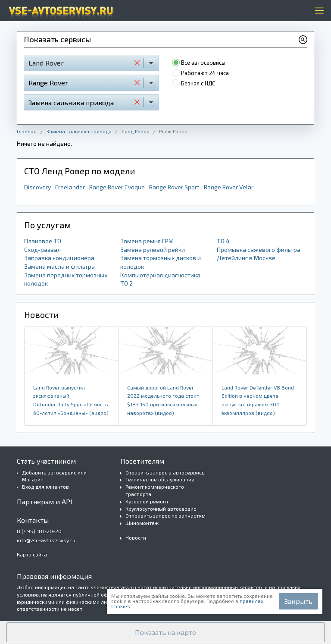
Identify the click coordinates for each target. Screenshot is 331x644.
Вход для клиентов (45, 487)
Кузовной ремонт (147, 501)
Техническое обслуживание (160, 479)
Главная (27, 131)
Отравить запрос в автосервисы (165, 472)
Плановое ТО (43, 241)
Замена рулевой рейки (153, 250)
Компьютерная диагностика (160, 275)
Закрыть (298, 601)
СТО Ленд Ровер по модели (80, 171)
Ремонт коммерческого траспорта (155, 490)
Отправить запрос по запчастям (165, 515)
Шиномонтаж (142, 523)
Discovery (37, 187)
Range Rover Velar (229, 187)
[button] (165, 632)
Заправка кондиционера (59, 258)
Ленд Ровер (135, 131)
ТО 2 (126, 283)
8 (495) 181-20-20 (39, 531)
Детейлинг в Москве (246, 258)
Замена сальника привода (79, 131)
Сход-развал (42, 250)
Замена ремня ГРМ (147, 241)
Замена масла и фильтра (59, 266)
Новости (136, 537)
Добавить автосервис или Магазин (54, 476)
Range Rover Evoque (117, 187)
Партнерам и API (45, 501)
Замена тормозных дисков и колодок (161, 262)
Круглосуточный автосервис (161, 509)
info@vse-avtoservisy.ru (46, 540)
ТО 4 (223, 241)
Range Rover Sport (174, 187)
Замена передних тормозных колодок (66, 279)
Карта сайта (32, 554)
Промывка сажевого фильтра (259, 250)
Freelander (70, 187)
